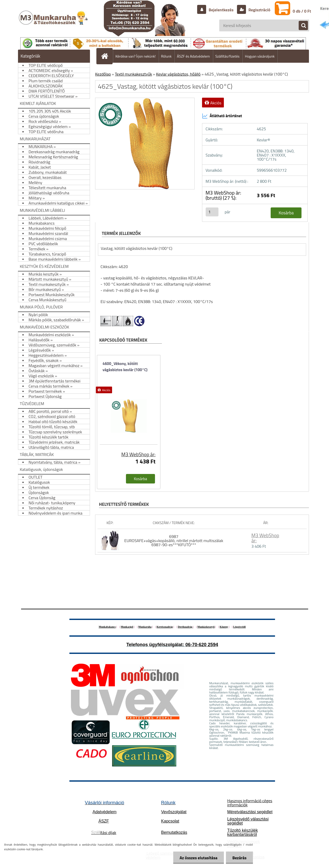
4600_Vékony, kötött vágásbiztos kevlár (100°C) (125, 367)
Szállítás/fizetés (227, 56)
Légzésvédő (239, 627)
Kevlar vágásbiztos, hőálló (178, 74)
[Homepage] (107, 56)
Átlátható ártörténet (222, 116)
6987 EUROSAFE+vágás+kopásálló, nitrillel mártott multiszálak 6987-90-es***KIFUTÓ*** (174, 541)
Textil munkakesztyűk (133, 74)
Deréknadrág (185, 627)
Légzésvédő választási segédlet (248, 821)
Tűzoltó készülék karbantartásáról (243, 832)
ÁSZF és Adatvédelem (193, 56)
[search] (301, 26)
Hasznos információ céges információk (250, 803)
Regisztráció (259, 10)
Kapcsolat (170, 821)
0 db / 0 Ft (302, 11)
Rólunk (166, 56)
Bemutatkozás (174, 832)
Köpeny (224, 627)
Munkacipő (127, 627)
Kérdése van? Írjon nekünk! (136, 56)
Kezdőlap (103, 74)
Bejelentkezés (221, 10)
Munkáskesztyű (206, 627)
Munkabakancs (107, 627)
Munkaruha (145, 627)
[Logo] (54, 23)
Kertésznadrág (165, 627)
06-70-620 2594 (202, 645)
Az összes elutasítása (199, 858)
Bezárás (239, 858)
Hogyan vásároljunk (260, 56)
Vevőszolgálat (174, 812)
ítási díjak (104, 833)
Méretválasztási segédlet (250, 812)
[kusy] (212, 212)
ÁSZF (104, 821)
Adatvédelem (104, 812)
